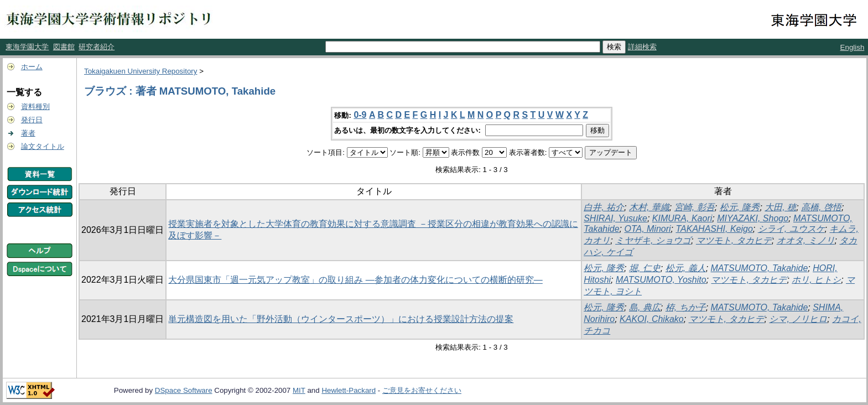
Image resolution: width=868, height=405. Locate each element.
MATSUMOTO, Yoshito (661, 280)
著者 (28, 133)
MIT (299, 390)
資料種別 (35, 107)
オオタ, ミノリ (806, 240)
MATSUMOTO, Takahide (760, 268)
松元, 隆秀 (740, 207)
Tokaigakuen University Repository (141, 71)
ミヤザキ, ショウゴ (653, 240)
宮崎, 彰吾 (695, 207)
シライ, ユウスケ (791, 229)
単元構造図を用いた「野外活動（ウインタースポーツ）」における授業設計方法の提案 (341, 319)
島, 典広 (645, 307)
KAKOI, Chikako (652, 319)
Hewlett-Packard (349, 390)
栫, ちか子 (686, 307)
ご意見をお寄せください (422, 390)
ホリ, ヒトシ (816, 280)
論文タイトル (43, 146)
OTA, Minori (647, 229)
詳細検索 (642, 47)
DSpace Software (184, 390)
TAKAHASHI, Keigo (714, 229)
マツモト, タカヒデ (734, 240)
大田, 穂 (780, 207)
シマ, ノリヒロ (798, 319)
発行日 (32, 120)
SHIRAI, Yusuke (615, 218)
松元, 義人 (686, 268)
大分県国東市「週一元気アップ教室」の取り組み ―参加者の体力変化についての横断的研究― (355, 280)
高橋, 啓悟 (821, 207)
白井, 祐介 (604, 207)
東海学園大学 (27, 47)
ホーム (32, 67)
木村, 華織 (649, 207)
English (853, 47)
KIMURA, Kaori (682, 218)
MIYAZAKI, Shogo (753, 218)
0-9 (360, 115)
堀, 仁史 (645, 268)
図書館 (64, 47)
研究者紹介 (97, 47)
